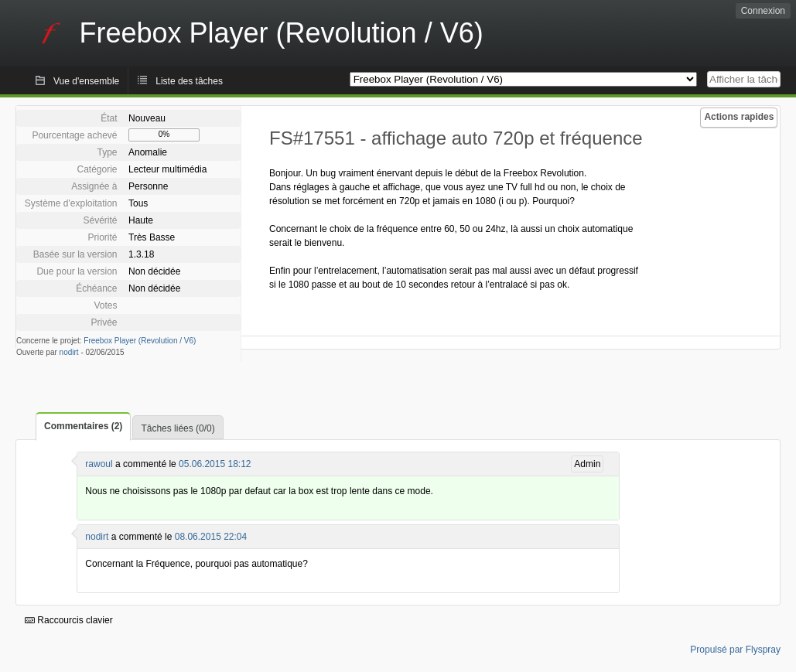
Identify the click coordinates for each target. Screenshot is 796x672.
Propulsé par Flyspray (735, 650)
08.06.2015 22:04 (211, 537)
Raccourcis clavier (69, 620)
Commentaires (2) (83, 426)
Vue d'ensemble (86, 81)
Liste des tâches (189, 81)
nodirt (69, 352)
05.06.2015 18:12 (215, 464)
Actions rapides (739, 117)
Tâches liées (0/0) (178, 428)
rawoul (99, 464)
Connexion (763, 11)
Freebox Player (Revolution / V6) (140, 341)
